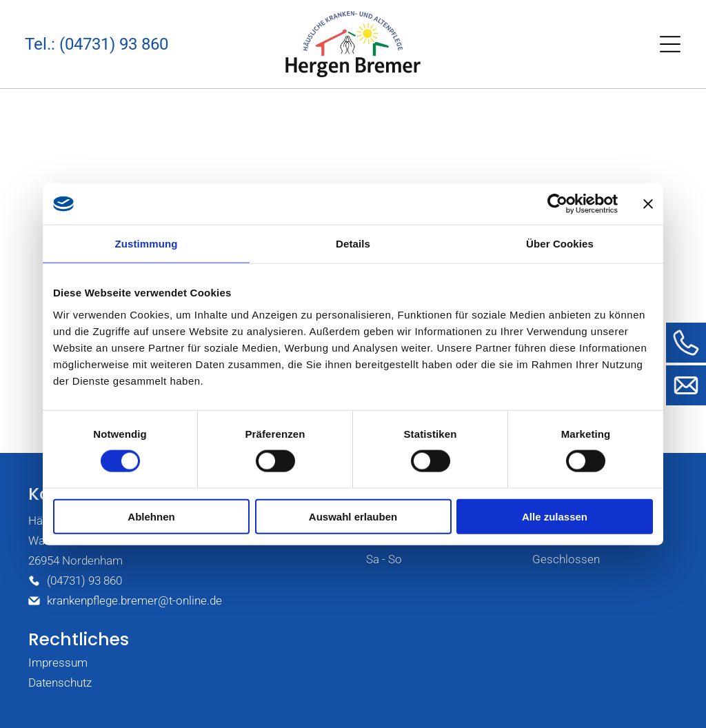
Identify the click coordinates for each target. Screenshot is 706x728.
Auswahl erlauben (353, 516)
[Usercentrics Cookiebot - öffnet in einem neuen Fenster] (557, 204)
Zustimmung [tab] (147, 244)
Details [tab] (353, 244)
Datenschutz (60, 682)
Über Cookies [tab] (560, 244)
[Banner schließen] (648, 204)
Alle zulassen (555, 516)
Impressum (58, 663)
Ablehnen (151, 516)
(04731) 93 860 (84, 580)
